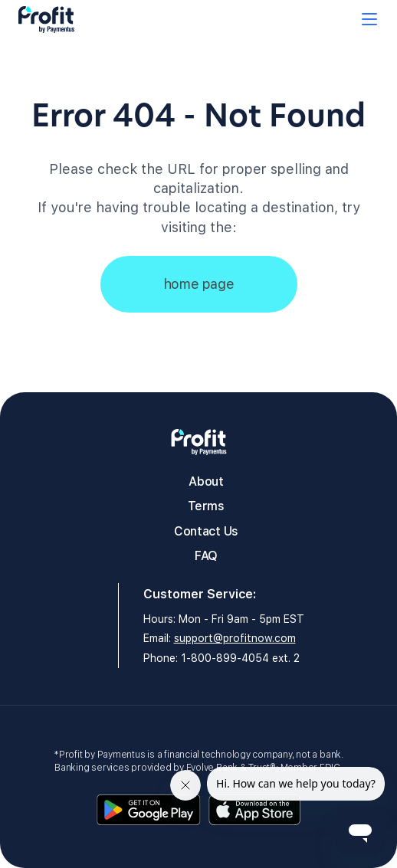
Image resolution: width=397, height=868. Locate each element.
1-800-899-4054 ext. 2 (240, 658)
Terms (206, 506)
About (206, 481)
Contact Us (206, 531)
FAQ (206, 556)
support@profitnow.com (235, 638)
